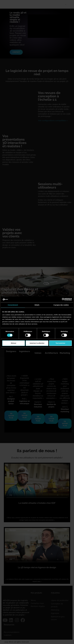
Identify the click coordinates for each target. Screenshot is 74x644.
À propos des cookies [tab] (61, 305)
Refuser (14, 343)
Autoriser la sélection (37, 343)
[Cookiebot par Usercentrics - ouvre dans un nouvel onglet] (63, 299)
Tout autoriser (60, 343)
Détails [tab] (37, 305)
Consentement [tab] (13, 305)
